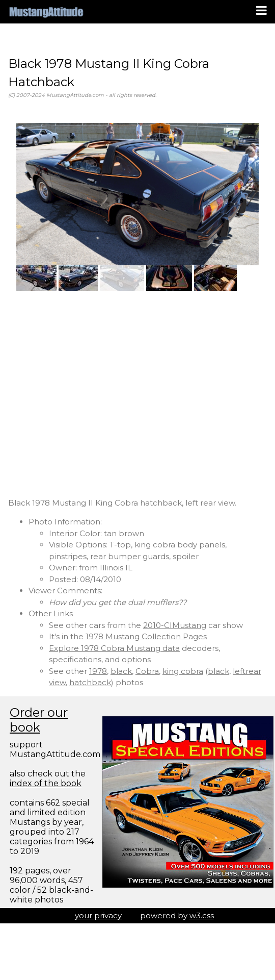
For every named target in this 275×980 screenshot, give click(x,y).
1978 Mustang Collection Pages (146, 636)
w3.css (202, 915)
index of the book (46, 783)
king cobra (183, 671)
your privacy (98, 915)
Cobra (147, 671)
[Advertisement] (95, 394)
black (121, 671)
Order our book (39, 720)
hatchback (90, 682)
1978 (98, 671)
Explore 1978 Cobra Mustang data (114, 648)
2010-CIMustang (175, 625)
